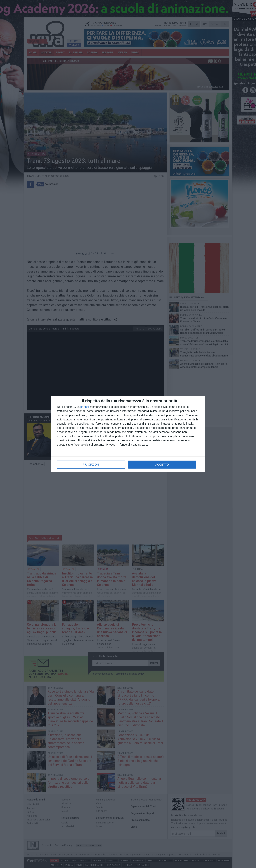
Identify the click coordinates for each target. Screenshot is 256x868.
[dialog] (128, 434)
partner (85, 407)
